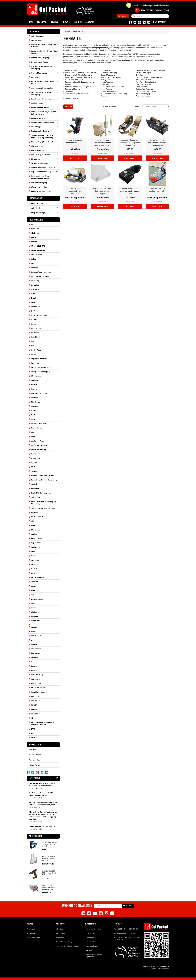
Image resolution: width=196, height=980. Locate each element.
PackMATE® (36, 636)
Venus (34, 586)
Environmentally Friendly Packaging (42, 67)
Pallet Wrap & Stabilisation (42, 123)
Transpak (35, 560)
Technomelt (36, 547)
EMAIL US (147, 5)
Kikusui (34, 385)
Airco (33, 718)
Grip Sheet (36, 337)
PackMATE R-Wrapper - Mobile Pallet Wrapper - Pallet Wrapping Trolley (103, 143)
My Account (31, 929)
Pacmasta (35, 696)
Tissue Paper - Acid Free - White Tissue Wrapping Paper (103, 191)
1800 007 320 (134, 929)
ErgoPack (35, 289)
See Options (103, 158)
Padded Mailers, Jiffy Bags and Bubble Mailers (44, 113)
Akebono (35, 233)
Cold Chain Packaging (40, 58)
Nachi (33, 411)
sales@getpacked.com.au (126, 933)
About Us (78, 22)
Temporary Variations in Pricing (42, 826)
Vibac (33, 590)
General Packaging (39, 73)
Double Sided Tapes (39, 62)
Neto (33, 419)
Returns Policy (35, 755)
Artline (34, 242)
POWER (34, 705)
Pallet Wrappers (38, 118)
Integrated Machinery (40, 367)
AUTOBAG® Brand (39, 688)
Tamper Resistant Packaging (43, 167)
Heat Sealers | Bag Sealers (42, 88)
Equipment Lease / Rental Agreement (94, 956)
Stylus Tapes (36, 538)
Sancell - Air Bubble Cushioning (44, 480)
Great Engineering (39, 692)
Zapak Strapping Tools (41, 191)
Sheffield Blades (38, 517)
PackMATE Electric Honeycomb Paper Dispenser (75, 191)
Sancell (34, 471)
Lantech (35, 398)
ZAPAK (34, 603)
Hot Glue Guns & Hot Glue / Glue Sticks (42, 83)
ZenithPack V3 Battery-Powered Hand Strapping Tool (130, 191)
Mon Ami (35, 406)
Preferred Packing (39, 450)
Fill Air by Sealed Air (39, 315)
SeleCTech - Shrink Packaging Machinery (43, 503)
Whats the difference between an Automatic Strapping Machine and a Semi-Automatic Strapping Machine (43, 815)
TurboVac (35, 569)
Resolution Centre (33, 938)
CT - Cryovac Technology (41, 276)
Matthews (35, 402)
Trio (33, 564)
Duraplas (35, 285)
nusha (34, 738)
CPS (33, 263)
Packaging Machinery (40, 107)
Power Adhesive (38, 428)
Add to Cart (75, 158)
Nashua (34, 415)
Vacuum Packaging (39, 183)
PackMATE (35, 679)
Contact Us (90, 22)
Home (31, 22)
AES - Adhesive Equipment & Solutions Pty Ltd (43, 723)
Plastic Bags (36, 127)
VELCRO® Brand (38, 577)
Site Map (89, 950)
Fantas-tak (36, 307)
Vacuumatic (36, 649)
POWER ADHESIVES (39, 424)
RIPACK (34, 670)
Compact (35, 644)
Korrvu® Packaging (39, 393)
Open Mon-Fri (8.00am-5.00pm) (67, 946)
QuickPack (35, 458)
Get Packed (36, 328)
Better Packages (38, 250)
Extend (34, 302)
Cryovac (34, 268)
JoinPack (35, 380)
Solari (34, 525)
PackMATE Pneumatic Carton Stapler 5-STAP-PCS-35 (75, 143)
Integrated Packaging (40, 372)
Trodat (34, 627)
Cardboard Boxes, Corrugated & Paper (44, 46)
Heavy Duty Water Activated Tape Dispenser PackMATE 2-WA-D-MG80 (157, 143)
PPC (33, 432)
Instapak (35, 363)
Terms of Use (34, 760)
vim (33, 640)
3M (32, 224)
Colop (34, 259)
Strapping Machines (40, 163)
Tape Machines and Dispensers (44, 172)
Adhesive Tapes (38, 36)
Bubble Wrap (37, 40)
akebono (35, 612)
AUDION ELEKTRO (38, 246)
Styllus (34, 534)
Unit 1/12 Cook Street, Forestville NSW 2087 (128, 939)
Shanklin (35, 512)
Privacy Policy (34, 765)
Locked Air (35, 653)
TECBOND (35, 657)
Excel (33, 294)
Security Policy (91, 942)
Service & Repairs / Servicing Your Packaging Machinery (43, 136)
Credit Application (92, 946)
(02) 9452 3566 (122, 929)
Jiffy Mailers (36, 376)
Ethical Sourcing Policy (64, 942)
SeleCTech (35, 497)
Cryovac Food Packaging (41, 272)
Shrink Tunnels (37, 150)
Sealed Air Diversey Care (41, 493)
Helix (33, 341)
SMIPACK (35, 616)
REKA (33, 467)
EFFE (33, 729)
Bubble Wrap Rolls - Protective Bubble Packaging (49, 858)
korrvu (34, 389)
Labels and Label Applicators (43, 99)
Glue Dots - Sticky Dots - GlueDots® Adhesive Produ (48, 887)
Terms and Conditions (93, 929)
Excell (33, 298)
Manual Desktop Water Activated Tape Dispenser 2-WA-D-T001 (130, 143)
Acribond (35, 229)
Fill (32, 662)
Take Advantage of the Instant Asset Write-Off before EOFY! (42, 784)
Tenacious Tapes (38, 675)
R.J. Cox (34, 463)
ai (32, 733)
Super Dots (36, 543)
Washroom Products (40, 187)
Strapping (35, 159)
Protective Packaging (40, 131)
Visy (33, 595)
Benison (35, 709)
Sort (137, 107)
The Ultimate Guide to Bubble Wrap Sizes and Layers (41, 794)
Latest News (61, 933)
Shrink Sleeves (37, 146)
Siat (33, 521)
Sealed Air (35, 488)
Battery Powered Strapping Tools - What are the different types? (43, 804)
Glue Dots (35, 77)
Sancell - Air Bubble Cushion (43, 475)
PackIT (34, 631)
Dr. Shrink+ (36, 714)
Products (42, 22)
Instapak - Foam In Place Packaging (41, 94)
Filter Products (36, 198)
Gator (34, 324)
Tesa (33, 551)
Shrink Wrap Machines (40, 155)
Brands (55, 22)
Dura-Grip (35, 281)
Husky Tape (36, 350)
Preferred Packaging (40, 445)
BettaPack (35, 621)
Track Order (31, 933)
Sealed (34, 484)
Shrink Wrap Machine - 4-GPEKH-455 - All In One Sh (50, 844)
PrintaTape (36, 683)
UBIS (33, 573)
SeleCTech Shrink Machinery (43, 508)
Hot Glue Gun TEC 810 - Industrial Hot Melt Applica (49, 873)
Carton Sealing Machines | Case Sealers (44, 52)
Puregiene (35, 454)
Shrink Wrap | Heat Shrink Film (44, 142)
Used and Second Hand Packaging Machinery (41, 177)
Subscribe (128, 906)
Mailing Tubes (37, 103)
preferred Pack (37, 441)
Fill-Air (34, 320)
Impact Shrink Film (39, 359)
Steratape (35, 530)
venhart (34, 582)
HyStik (34, 354)
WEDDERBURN (37, 599)
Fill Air (34, 311)
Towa (33, 556)
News (66, 22)
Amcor (34, 237)
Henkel (34, 346)
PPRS (33, 437)
